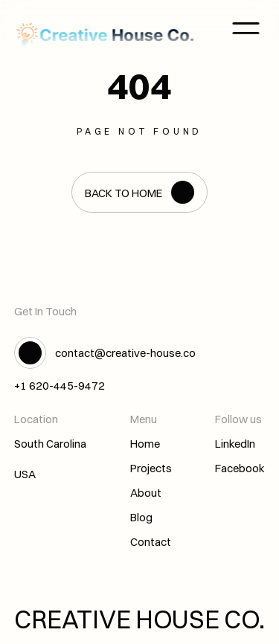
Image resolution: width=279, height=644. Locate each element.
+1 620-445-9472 (60, 386)
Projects (151, 468)
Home (145, 444)
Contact (151, 542)
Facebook (240, 468)
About (146, 493)
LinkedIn (235, 444)
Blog (141, 517)
